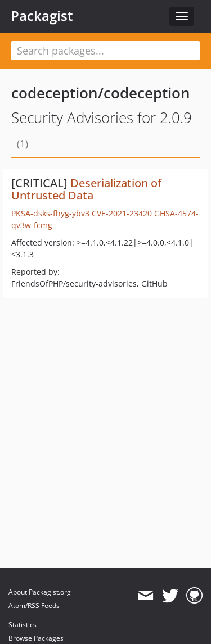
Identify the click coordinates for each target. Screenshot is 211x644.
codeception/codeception (101, 93)
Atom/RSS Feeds (34, 606)
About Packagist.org (40, 592)
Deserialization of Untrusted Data (86, 189)
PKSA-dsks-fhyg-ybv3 (50, 213)
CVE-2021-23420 (122, 213)
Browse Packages (36, 638)
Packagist (42, 16)
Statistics (23, 625)
